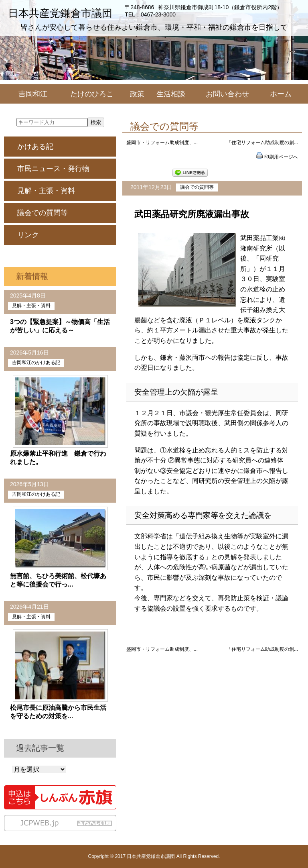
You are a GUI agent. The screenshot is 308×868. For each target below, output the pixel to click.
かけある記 (35, 147)
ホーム (281, 94)
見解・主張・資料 (46, 191)
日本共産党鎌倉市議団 (60, 13)
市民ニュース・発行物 (53, 169)
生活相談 (171, 94)
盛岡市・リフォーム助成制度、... (162, 143)
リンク (28, 235)
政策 (137, 94)
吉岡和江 (33, 94)
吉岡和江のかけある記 (36, 363)
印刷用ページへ (281, 157)
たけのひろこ (92, 94)
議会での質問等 (197, 187)
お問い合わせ (227, 94)
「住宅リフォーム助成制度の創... (262, 143)
